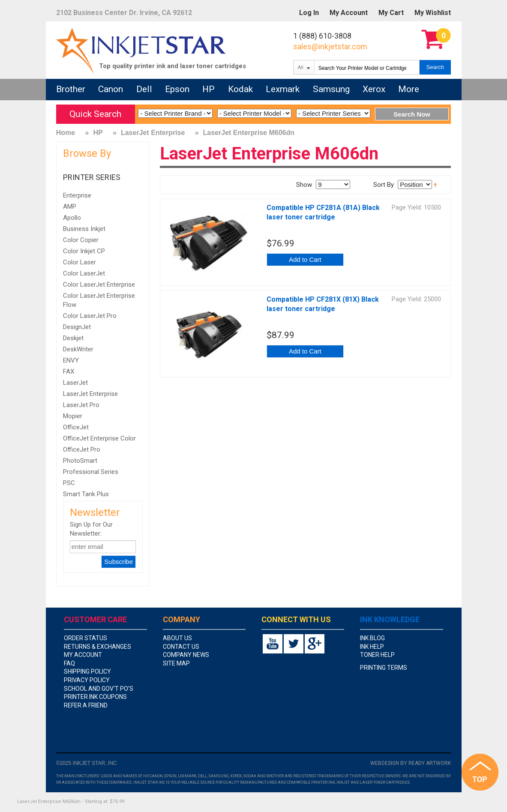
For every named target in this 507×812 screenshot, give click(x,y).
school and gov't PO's (99, 689)
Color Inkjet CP (84, 251)
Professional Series (91, 472)
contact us (181, 647)
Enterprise (77, 195)
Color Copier (81, 240)
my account (83, 655)
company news (186, 655)
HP (98, 133)
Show (304, 185)
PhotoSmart (80, 461)
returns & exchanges (97, 647)
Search (435, 67)
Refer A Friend (86, 705)
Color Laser (79, 262)
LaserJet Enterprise (153, 133)
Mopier (73, 416)
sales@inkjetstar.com (330, 46)
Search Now (412, 114)
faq (69, 663)
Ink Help (372, 647)
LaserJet (75, 383)
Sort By (384, 185)
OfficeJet (76, 427)
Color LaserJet (84, 273)
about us (177, 638)
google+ (315, 644)
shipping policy (87, 671)
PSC (69, 483)
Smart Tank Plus (86, 494)
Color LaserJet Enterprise (99, 285)
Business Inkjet (84, 229)
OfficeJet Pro (82, 449)
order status (85, 638)
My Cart (391, 13)
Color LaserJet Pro (90, 316)
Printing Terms (384, 668)
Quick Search (95, 114)
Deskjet (73, 338)
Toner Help (377, 655)
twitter (294, 644)
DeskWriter (78, 349)
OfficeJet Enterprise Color (99, 438)
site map (176, 663)
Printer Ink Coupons (95, 697)
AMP (70, 207)
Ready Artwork (430, 763)
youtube (273, 644)
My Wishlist (433, 13)
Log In (309, 13)
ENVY (71, 360)
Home (66, 133)
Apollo (72, 218)
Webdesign (385, 763)
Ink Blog (372, 638)
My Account (349, 13)
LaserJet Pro (81, 405)
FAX (69, 372)
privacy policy (87, 680)
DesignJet (77, 327)
